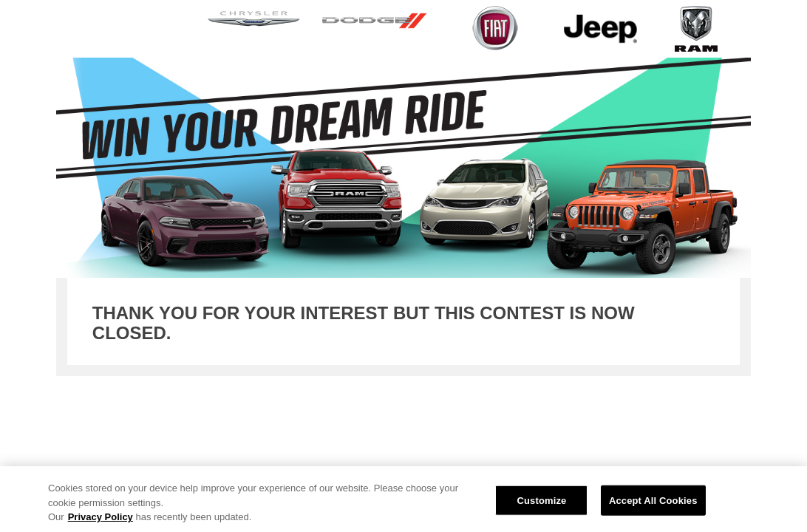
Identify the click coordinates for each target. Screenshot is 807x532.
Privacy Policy (101, 517)
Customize (541, 500)
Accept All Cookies (653, 500)
